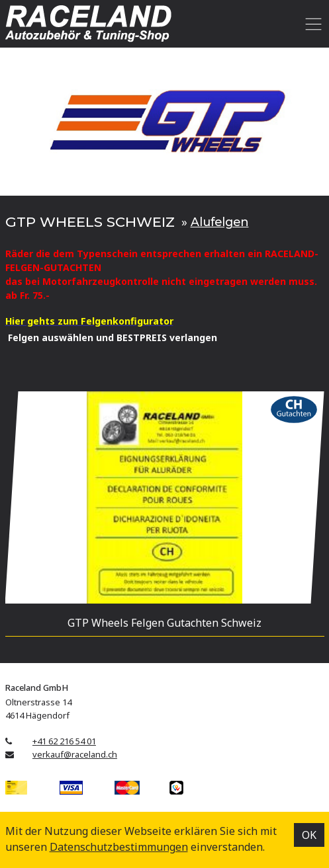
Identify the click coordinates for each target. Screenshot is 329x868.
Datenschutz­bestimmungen (119, 847)
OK (309, 835)
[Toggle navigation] (311, 24)
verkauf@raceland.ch (75, 754)
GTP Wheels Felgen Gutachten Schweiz (164, 623)
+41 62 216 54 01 (64, 741)
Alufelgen (220, 222)
